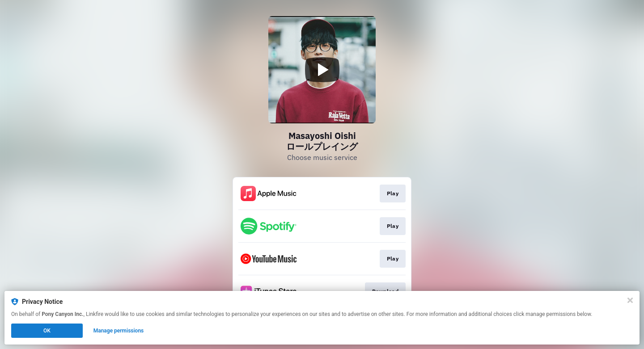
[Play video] (322, 70)
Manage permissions (119, 331)
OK (47, 331)
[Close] (630, 300)
